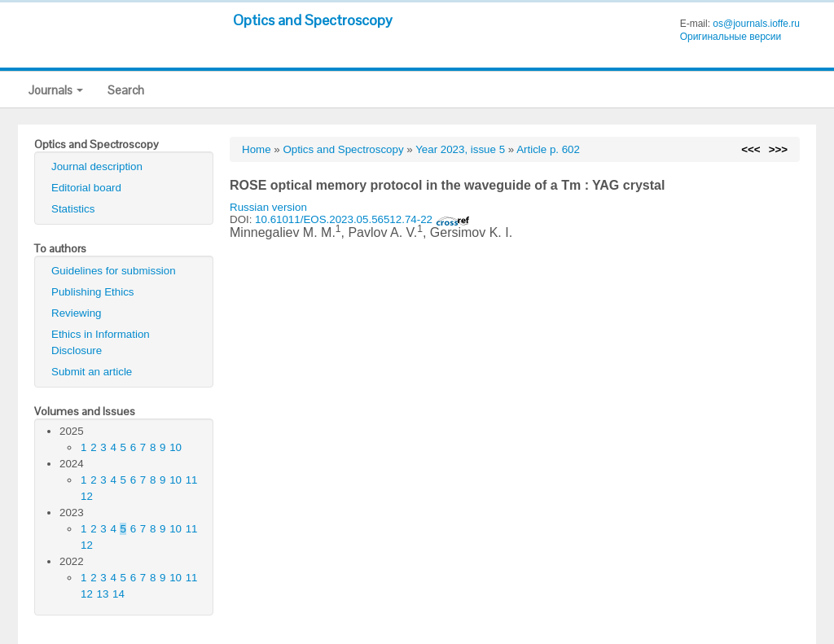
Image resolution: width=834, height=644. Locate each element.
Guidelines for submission (114, 271)
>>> (778, 149)
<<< (751, 149)
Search (126, 90)
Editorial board (86, 188)
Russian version (268, 207)
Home (257, 149)
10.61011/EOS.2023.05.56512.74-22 (362, 219)
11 (192, 480)
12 (87, 496)
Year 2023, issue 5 (460, 149)
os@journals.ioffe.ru (756, 24)
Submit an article (92, 372)
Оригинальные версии (731, 37)
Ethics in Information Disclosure (101, 342)
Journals (56, 90)
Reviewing (77, 313)
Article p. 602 (548, 149)
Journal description (97, 166)
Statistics (73, 209)
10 (176, 447)
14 (119, 594)
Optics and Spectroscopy (313, 20)
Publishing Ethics (93, 292)
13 (103, 594)
